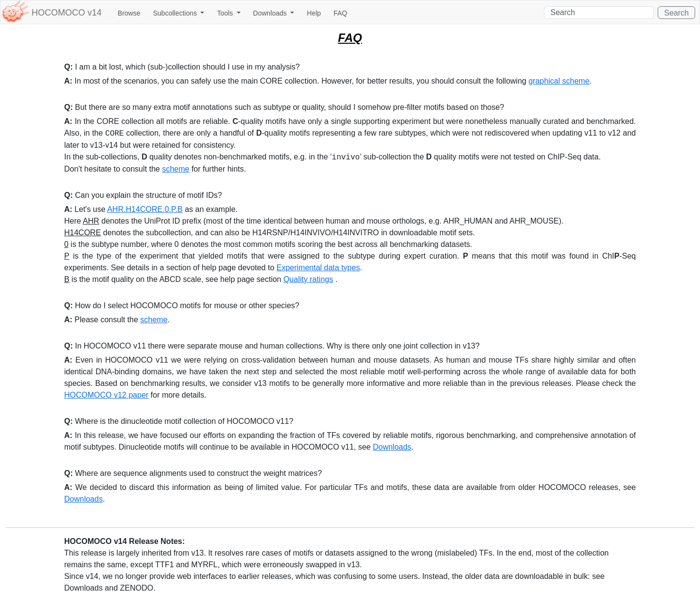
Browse (129, 13)
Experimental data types (318, 268)
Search (676, 13)
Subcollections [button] (176, 13)
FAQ (340, 13)
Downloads (392, 447)
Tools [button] (226, 13)
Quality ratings (308, 279)
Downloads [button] (271, 13)
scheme (175, 169)
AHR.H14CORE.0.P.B (145, 209)
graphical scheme (559, 81)
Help (314, 13)
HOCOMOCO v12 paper (106, 395)
